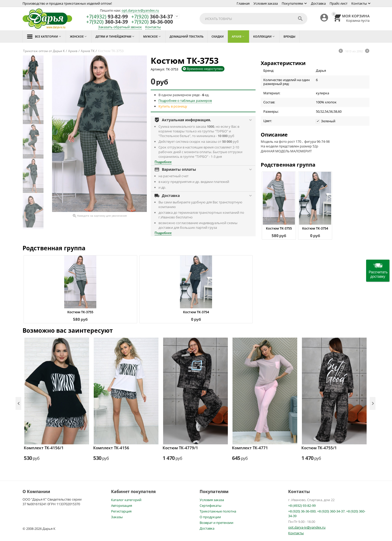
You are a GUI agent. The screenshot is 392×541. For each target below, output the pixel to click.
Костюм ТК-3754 (315, 228)
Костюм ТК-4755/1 (319, 448)
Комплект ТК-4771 (250, 448)
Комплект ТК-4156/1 (44, 448)
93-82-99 (107, 17)
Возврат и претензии (216, 523)
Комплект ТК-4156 (111, 448)
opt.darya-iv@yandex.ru (140, 10)
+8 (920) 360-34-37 (331, 511)
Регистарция (121, 511)
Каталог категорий (126, 500)
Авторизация (122, 506)
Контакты (359, 3)
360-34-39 (107, 22)
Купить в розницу (173, 106)
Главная (243, 3)
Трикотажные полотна (218, 511)
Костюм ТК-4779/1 (180, 448)
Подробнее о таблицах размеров (185, 101)
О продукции (210, 517)
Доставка (318, 3)
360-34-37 (152, 17)
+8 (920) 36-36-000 (302, 511)
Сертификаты (210, 506)
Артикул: (158, 69)
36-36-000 (152, 22)
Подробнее (163, 162)
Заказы (117, 517)
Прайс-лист (339, 3)
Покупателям (292, 3)
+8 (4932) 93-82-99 (302, 506)
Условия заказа (266, 3)
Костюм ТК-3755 (279, 228)
